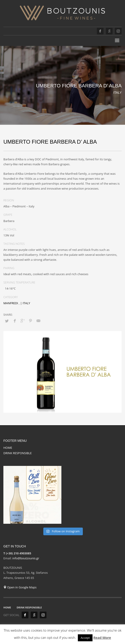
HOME (8, 448)
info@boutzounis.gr (26, 558)
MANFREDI (11, 303)
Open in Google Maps (20, 587)
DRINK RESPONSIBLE (17, 453)
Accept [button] (85, 638)
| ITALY (25, 303)
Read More (102, 637)
